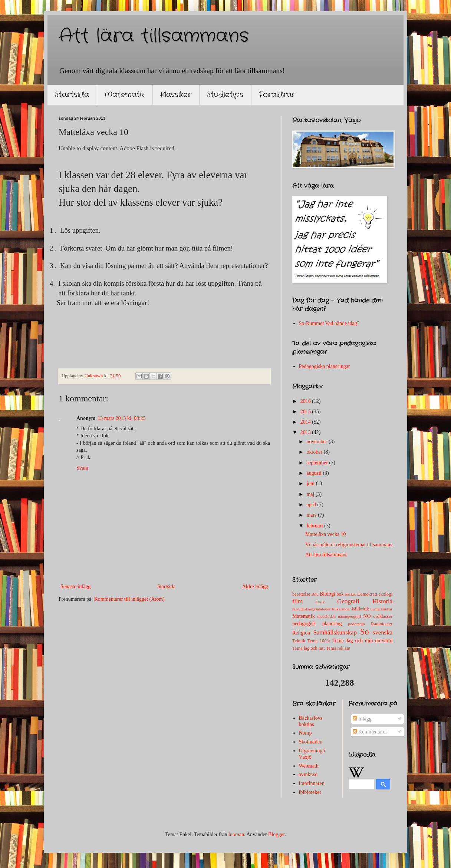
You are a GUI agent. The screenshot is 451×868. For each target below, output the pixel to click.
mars (312, 515)
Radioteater (382, 624)
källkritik (361, 609)
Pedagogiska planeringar (325, 366)
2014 (306, 422)
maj (311, 494)
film (297, 601)
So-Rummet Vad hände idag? (329, 323)
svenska (383, 632)
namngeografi (349, 616)
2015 (306, 412)
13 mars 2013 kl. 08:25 (122, 418)
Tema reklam (338, 648)
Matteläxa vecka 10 (326, 534)
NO (367, 616)
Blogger (276, 834)
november (317, 442)
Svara (82, 468)
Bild (315, 594)
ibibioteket (310, 792)
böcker (350, 594)
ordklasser (383, 616)
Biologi (327, 594)
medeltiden (326, 616)
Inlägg (362, 719)
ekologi (385, 594)
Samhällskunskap (335, 632)
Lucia (375, 609)
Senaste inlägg (75, 587)
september (318, 463)
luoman (236, 834)
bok (340, 594)
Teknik (299, 641)
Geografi (348, 601)
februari (315, 526)
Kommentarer (370, 732)
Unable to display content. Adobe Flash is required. (117, 148)
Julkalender (341, 609)
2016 (306, 401)
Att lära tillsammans (154, 36)
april (312, 505)
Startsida (72, 95)
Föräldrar (277, 95)
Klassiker (176, 95)
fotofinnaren (312, 783)
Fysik (320, 602)
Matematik (125, 95)
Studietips (225, 95)
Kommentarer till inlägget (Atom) (129, 599)
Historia (382, 601)
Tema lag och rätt (309, 648)
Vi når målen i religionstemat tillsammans (349, 545)
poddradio (356, 624)
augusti (315, 473)
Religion (301, 633)
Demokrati (367, 594)
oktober (315, 452)
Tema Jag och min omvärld (362, 641)
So (365, 632)
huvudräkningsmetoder (311, 609)
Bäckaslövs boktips (311, 721)
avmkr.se (308, 774)
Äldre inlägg (255, 587)
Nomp (305, 733)
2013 (306, 432)
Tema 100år (319, 641)
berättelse (301, 594)
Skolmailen (311, 742)
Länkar (386, 609)
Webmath (309, 766)
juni (311, 483)
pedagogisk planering (317, 624)
